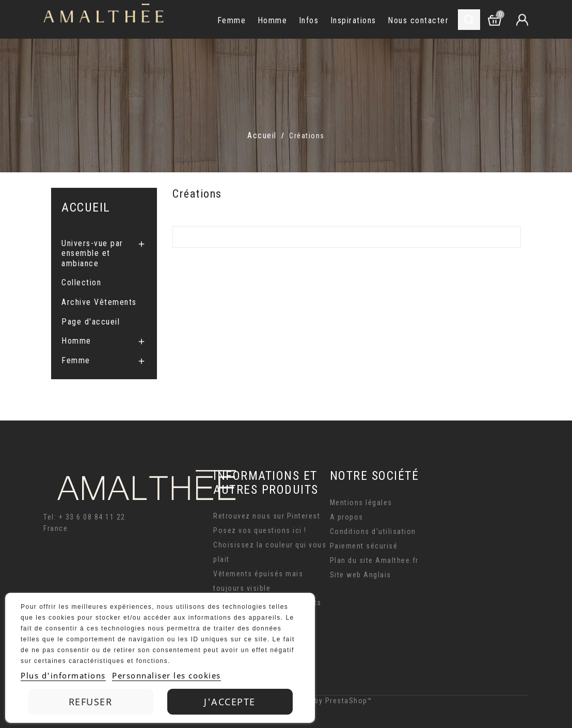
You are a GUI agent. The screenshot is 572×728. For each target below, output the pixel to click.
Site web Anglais (361, 575)
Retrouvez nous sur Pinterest (267, 516)
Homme (273, 20)
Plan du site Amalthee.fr (374, 560)
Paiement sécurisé (364, 546)
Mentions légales (361, 503)
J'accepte (230, 702)
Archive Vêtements (99, 302)
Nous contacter (418, 20)
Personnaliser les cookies (166, 675)
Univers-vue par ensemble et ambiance (92, 253)
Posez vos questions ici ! (260, 530)
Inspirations (353, 20)
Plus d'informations (63, 675)
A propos (347, 517)
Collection (81, 282)
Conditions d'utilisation (373, 531)
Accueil (86, 207)
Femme (232, 20)
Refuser (91, 702)
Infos (309, 20)
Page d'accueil (91, 322)
